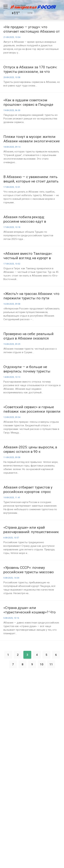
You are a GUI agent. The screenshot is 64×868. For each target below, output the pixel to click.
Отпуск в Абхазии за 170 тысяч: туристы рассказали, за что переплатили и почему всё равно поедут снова (32, 69)
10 (42, 664)
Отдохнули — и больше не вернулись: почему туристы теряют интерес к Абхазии (27, 369)
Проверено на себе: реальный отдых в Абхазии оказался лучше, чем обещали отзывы (29, 336)
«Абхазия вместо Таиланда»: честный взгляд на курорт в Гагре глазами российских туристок (28, 256)
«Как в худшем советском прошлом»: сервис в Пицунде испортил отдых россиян (28, 102)
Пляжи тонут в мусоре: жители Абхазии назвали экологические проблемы (32, 139)
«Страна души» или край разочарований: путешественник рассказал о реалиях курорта (31, 530)
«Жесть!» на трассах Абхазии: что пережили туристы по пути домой (31, 296)
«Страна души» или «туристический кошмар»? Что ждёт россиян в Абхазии (30, 610)
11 (51, 664)
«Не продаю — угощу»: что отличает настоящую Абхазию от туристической (32, 29)
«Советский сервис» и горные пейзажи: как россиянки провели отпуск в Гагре (32, 409)
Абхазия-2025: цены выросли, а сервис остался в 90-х (30, 449)
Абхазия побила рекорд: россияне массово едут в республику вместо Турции (27, 219)
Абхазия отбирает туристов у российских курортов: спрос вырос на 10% (28, 490)
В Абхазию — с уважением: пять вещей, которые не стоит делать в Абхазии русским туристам (31, 179)
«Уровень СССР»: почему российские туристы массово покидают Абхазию (29, 570)
